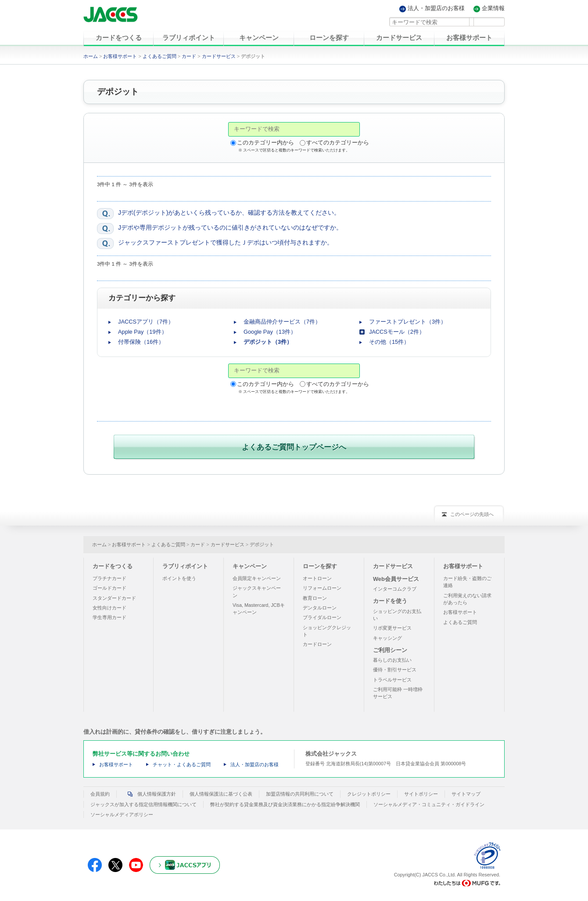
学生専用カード (109, 616)
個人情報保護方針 (150, 792)
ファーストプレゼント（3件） (408, 322)
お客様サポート (120, 56)
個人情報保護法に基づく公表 (221, 792)
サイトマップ (466, 792)
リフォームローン (322, 586)
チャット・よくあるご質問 (182, 763)
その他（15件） (389, 342)
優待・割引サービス (395, 668)
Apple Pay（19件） (143, 332)
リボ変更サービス (392, 626)
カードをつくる (113, 564)
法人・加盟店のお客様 (436, 9)
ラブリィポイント (185, 564)
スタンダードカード (114, 596)
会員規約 (100, 792)
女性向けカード (109, 606)
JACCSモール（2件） (397, 332)
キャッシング (387, 636)
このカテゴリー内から (265, 142)
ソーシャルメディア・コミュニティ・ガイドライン (429, 802)
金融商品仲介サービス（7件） (282, 322)
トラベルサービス (392, 678)
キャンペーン (250, 564)
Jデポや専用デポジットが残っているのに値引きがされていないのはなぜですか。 (230, 227)
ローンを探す (320, 564)
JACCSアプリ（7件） (146, 322)
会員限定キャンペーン (257, 577)
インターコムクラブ (395, 587)
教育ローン (315, 596)
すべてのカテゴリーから (338, 142)
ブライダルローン (322, 616)
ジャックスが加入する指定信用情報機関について (143, 802)
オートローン (317, 577)
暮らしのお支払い (392, 658)
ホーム (91, 56)
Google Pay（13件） (270, 332)
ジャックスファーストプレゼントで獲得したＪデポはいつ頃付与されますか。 (226, 242)
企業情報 (493, 9)
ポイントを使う (179, 577)
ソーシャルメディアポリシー (122, 813)
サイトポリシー (421, 792)
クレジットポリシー (369, 792)
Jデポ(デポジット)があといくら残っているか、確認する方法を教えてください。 (229, 213)
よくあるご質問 (160, 56)
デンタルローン (320, 606)
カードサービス (219, 56)
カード (189, 56)
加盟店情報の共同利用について (300, 792)
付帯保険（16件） (141, 342)
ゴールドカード (109, 586)
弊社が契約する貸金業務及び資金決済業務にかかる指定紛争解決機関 (285, 802)
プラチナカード (109, 577)
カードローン (317, 642)
